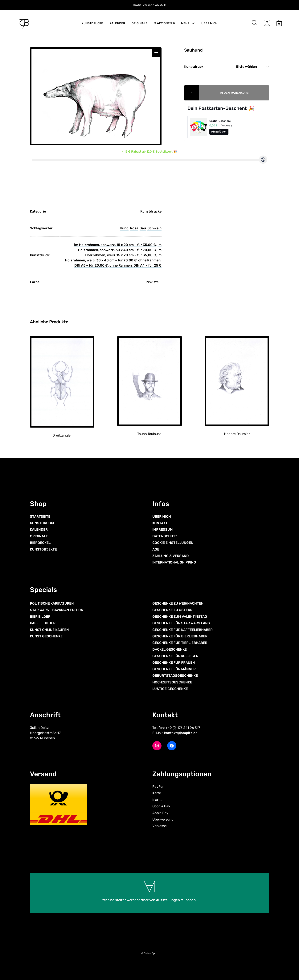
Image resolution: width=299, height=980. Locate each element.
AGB (156, 549)
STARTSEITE (40, 517)
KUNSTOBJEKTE (43, 549)
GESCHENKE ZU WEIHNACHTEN (178, 603)
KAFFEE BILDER (43, 623)
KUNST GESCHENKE (46, 636)
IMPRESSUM (163, 530)
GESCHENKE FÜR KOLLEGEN (175, 656)
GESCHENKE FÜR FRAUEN (174, 663)
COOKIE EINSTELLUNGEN (173, 543)
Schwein (154, 228)
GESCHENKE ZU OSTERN (172, 610)
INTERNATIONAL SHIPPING (174, 562)
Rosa (134, 228)
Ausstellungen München (176, 900)
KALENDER (117, 23)
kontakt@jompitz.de (181, 733)
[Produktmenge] (192, 93)
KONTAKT (160, 523)
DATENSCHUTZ (165, 536)
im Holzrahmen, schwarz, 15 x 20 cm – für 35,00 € (115, 245)
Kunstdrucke (151, 211)
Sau (143, 228)
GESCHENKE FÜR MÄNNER (174, 669)
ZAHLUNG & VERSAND (171, 556)
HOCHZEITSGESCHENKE (172, 682)
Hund (124, 228)
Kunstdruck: (194, 67)
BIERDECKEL (40, 543)
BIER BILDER (40, 617)
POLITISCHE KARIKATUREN (52, 603)
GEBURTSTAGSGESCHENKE (175, 676)
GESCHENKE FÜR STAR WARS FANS (181, 623)
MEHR (185, 23)
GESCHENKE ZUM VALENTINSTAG (180, 617)
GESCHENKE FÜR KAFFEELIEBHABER (182, 630)
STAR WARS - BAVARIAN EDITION (57, 610)
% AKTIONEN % (164, 23)
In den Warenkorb (234, 93)
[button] (156, 53)
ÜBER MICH (209, 23)
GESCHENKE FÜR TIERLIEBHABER (180, 643)
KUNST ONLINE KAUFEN (49, 630)
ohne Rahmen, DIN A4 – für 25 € (135, 265)
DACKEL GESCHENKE (170, 649)
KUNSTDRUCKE (92, 23)
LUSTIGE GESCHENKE (170, 689)
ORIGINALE (139, 23)
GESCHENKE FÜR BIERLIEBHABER (180, 636)
